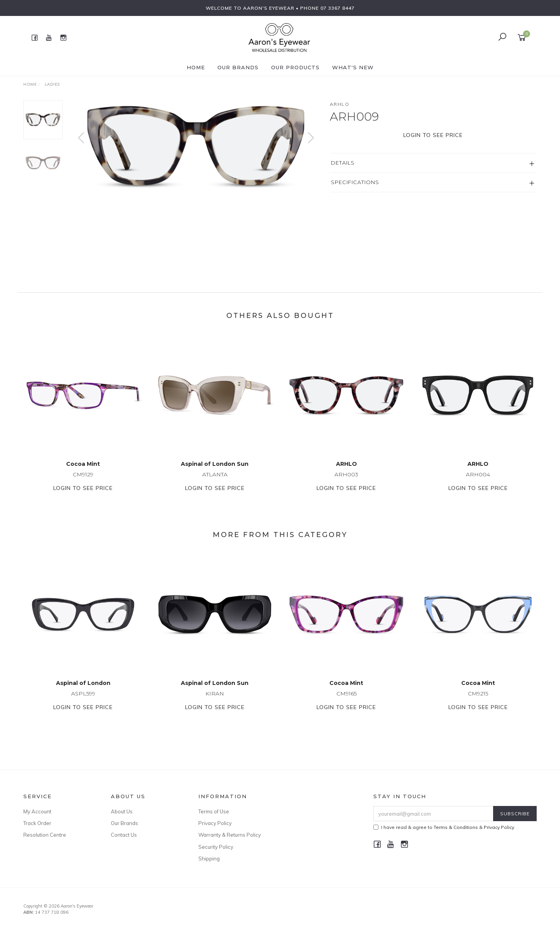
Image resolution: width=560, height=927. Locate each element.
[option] (196, 146)
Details (343, 163)
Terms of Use (214, 811)
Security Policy (216, 847)
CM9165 (346, 701)
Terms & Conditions (456, 827)
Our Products (295, 67)
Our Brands (238, 67)
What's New (353, 67)
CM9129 (83, 482)
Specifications (355, 182)
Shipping (209, 859)
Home (196, 67)
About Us (122, 811)
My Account (37, 811)
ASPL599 (83, 701)
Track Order (37, 823)
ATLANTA (215, 482)
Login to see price (433, 135)
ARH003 (346, 482)
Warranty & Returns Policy (230, 835)
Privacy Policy (215, 823)
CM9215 (478, 701)
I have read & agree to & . (444, 827)
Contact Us (124, 835)
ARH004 (478, 482)
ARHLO (340, 104)
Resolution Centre (45, 835)
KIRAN (215, 701)
